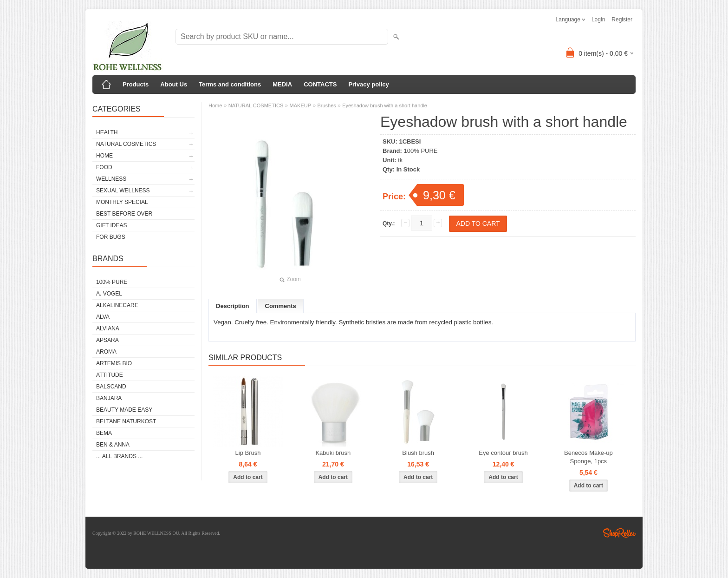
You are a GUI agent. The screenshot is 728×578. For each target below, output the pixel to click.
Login (598, 20)
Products (136, 84)
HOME (104, 156)
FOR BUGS (111, 237)
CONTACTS (320, 84)
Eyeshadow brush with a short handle (385, 105)
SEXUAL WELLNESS (123, 190)
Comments (281, 306)
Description (233, 306)
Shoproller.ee (619, 533)
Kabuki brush (333, 453)
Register (622, 20)
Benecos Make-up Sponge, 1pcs (588, 457)
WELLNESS (111, 179)
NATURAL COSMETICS (126, 144)
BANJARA (109, 398)
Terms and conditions (230, 84)
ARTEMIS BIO (114, 363)
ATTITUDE (110, 375)
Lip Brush (248, 453)
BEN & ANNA (113, 445)
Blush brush (418, 453)
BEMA (104, 433)
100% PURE (112, 282)
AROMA (106, 352)
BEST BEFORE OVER (124, 214)
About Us (174, 84)
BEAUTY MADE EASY (124, 410)
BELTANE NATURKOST (126, 421)
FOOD (104, 167)
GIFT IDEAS (111, 225)
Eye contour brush (503, 453)
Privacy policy (368, 84)
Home (215, 105)
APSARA (107, 340)
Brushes (326, 105)
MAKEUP (300, 105)
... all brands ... (119, 456)
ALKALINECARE (117, 305)
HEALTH (107, 132)
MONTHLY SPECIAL (122, 202)
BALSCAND (111, 387)
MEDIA (282, 84)
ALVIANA (108, 328)
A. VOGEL (109, 294)
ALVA (103, 317)
